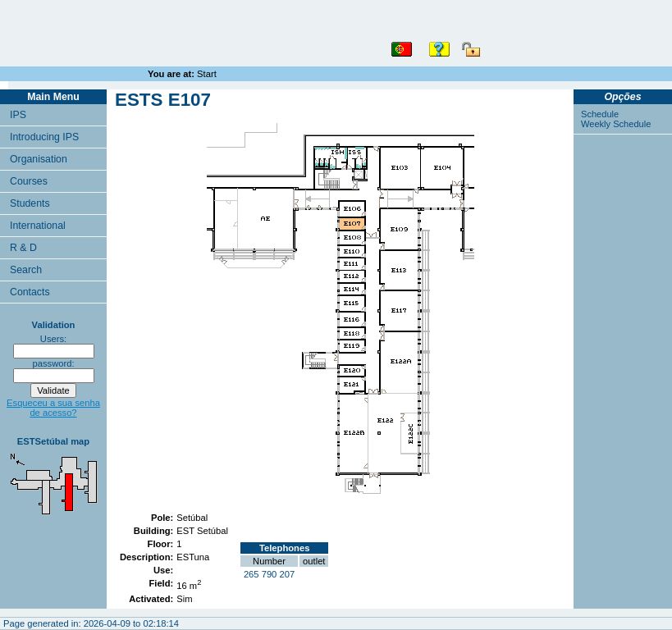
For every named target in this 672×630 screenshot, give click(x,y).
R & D (23, 248)
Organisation (39, 159)
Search (26, 270)
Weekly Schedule (616, 124)
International (38, 226)
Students (30, 203)
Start (207, 74)
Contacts (30, 292)
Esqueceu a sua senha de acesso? (53, 408)
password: (54, 363)
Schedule (600, 114)
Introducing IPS (44, 137)
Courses (29, 181)
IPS (18, 115)
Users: (53, 339)
